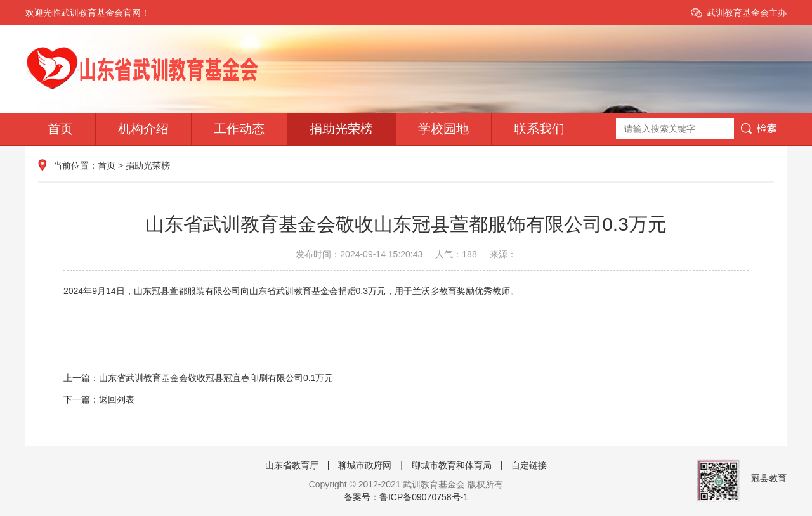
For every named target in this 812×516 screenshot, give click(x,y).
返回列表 (117, 399)
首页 (60, 129)
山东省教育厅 (292, 465)
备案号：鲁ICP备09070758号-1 (406, 497)
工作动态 (239, 129)
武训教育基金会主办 (747, 13)
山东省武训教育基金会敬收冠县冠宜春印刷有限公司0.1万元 (216, 378)
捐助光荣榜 (341, 129)
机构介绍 (143, 129)
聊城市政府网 (365, 465)
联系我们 (539, 129)
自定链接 (529, 465)
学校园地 (443, 129)
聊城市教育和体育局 (452, 465)
